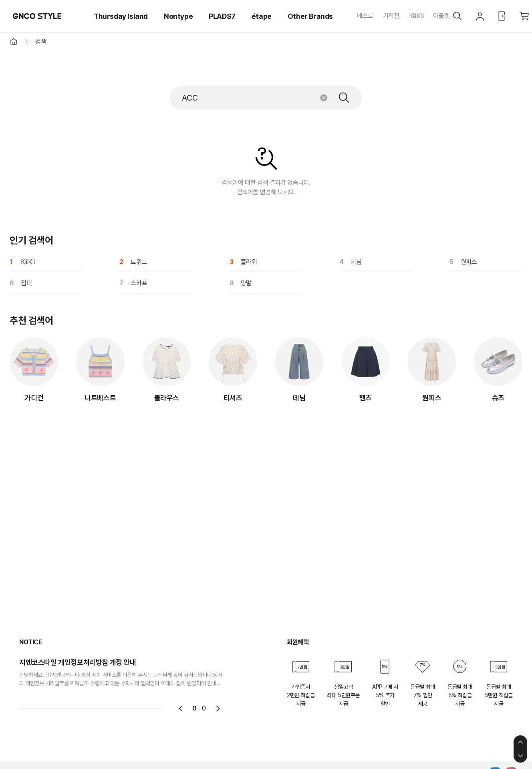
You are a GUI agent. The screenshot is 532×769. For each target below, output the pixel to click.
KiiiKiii (416, 16)
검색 (344, 98)
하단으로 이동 (520, 756)
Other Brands (310, 16)
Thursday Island (121, 16)
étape (262, 16)
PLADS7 (222, 16)
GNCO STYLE (37, 16)
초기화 (324, 98)
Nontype (178, 16)
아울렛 (441, 16)
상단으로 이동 (520, 742)
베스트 (365, 16)
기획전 (391, 16)
